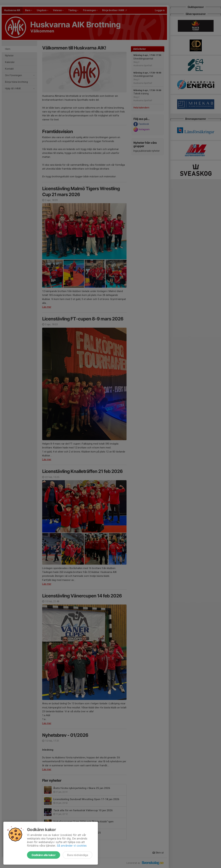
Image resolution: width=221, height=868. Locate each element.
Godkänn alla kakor (44, 855)
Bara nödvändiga (78, 855)
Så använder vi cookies (72, 846)
